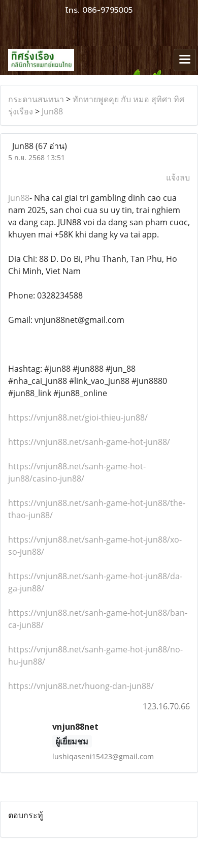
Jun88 (52, 111)
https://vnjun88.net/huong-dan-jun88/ (81, 686)
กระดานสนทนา (36, 99)
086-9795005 (107, 10)
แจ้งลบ (178, 177)
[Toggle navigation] (185, 60)
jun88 (19, 198)
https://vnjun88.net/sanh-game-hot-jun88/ (89, 442)
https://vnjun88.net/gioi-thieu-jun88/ (78, 417)
